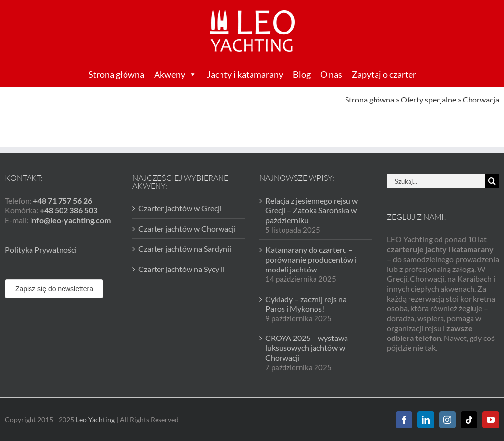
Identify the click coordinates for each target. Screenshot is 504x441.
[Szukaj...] (436, 181)
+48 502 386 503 (69, 210)
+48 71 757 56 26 (63, 200)
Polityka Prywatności (41, 250)
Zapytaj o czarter (384, 74)
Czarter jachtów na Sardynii (185, 249)
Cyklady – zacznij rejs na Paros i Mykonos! (306, 304)
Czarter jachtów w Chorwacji (187, 228)
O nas (331, 74)
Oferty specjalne (428, 99)
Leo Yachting (95, 420)
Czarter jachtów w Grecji (180, 208)
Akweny (175, 74)
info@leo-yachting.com (70, 220)
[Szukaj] (492, 181)
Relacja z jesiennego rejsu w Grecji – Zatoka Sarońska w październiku (312, 210)
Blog (302, 74)
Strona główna (116, 74)
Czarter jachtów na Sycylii (182, 269)
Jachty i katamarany (245, 74)
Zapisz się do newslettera (54, 289)
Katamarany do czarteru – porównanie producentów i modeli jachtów (311, 259)
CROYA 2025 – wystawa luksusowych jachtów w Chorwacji (307, 348)
